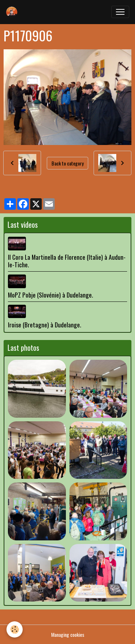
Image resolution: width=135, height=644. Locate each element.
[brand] (13, 12)
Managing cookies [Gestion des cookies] (68, 634)
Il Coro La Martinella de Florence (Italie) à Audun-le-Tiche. (67, 261)
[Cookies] (15, 629)
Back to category (67, 163)
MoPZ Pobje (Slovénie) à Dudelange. (50, 295)
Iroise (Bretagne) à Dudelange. (44, 325)
